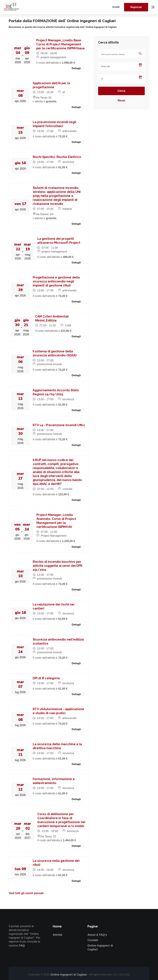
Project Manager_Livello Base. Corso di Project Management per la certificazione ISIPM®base (60, 44)
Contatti (93, 940)
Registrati (136, 7)
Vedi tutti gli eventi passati (26, 893)
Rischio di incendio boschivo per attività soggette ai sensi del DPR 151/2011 (58, 566)
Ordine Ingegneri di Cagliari (69, 975)
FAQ (22, 946)
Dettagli (76, 68)
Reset (121, 101)
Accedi (116, 7)
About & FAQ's (97, 935)
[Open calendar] (140, 65)
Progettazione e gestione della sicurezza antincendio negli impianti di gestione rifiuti (56, 281)
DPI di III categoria (46, 678)
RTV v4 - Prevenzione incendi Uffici (59, 425)
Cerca (121, 91)
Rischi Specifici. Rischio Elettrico (57, 157)
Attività (57, 935)
